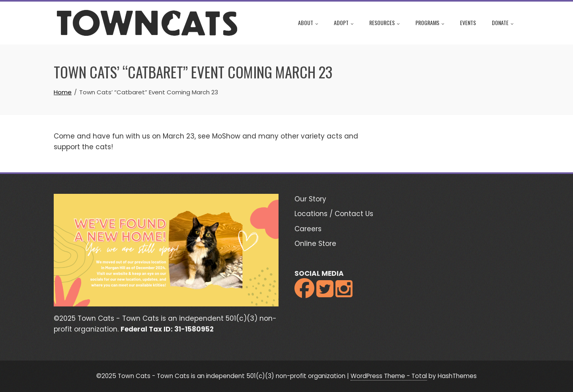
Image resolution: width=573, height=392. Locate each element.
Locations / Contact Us (334, 214)
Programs (430, 23)
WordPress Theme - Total (389, 376)
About (308, 23)
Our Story (310, 199)
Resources (384, 23)
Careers (308, 229)
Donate (503, 23)
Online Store (315, 244)
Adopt (344, 23)
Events (468, 22)
